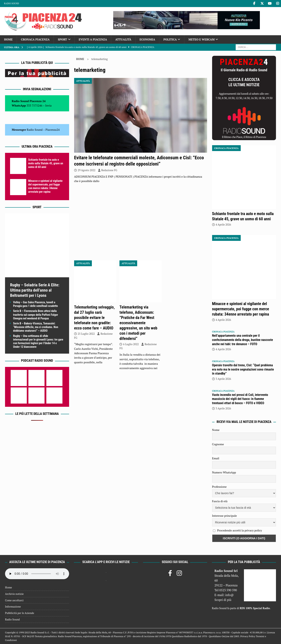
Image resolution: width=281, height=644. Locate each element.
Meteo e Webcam (201, 39)
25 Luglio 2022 (86, 334)
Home (8, 39)
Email (216, 458)
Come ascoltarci (14, 600)
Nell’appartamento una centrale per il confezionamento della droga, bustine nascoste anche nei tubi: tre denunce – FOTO (243, 340)
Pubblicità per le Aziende (20, 613)
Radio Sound (11, 3)
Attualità (123, 39)
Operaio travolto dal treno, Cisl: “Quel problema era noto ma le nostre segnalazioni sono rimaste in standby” (243, 369)
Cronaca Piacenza (35, 39)
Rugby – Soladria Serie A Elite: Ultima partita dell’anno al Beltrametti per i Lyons (35, 290)
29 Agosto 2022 (87, 170)
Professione (219, 487)
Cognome (218, 444)
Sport (62, 39)
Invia (49, 105)
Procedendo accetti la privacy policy (240, 530)
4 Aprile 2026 (223, 225)
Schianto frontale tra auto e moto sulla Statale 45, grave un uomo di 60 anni (46, 163)
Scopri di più (223, 600)
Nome (216, 430)
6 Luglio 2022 (131, 344)
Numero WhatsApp (224, 472)
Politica (170, 39)
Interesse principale (224, 516)
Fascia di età (220, 501)
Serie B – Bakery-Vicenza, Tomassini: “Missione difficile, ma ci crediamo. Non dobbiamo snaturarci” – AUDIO (36, 327)
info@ (230, 595)
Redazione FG (109, 170)
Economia (147, 39)
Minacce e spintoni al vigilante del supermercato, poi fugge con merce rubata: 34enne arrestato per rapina (241, 309)
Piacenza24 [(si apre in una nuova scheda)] (53, 130)
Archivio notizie (14, 594)
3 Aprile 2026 (223, 379)
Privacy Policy (248, 636)
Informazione (13, 607)
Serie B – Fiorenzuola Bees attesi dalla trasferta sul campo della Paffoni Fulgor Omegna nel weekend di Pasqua (36, 315)
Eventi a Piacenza (93, 39)
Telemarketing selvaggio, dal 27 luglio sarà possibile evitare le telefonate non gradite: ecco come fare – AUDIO (94, 318)
